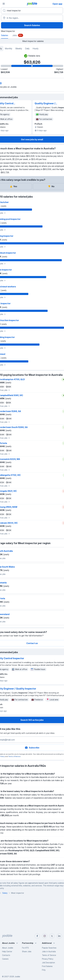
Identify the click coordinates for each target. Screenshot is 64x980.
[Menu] (4, 4)
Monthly (9, 49)
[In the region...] (32, 18)
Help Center (7, 951)
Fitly (44, 970)
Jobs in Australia (49, 951)
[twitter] (52, 936)
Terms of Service (14, 756)
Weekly (19, 49)
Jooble (17, 977)
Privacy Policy (48, 959)
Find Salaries (47, 966)
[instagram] (45, 936)
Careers (5, 959)
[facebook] (37, 936)
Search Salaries (32, 25)
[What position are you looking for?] (32, 11)
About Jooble (8, 948)
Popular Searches (49, 948)
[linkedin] (59, 936)
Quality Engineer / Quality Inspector (45, 104)
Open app (57, 4)
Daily (27, 49)
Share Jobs (27, 951)
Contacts (6, 955)
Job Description (48, 963)
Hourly (36, 49)
